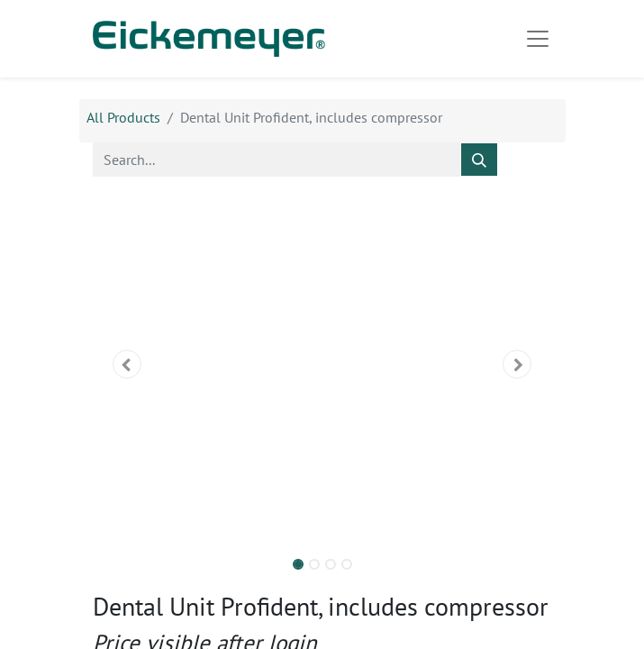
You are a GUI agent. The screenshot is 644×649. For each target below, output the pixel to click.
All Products (123, 117)
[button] (127, 364)
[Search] (479, 160)
